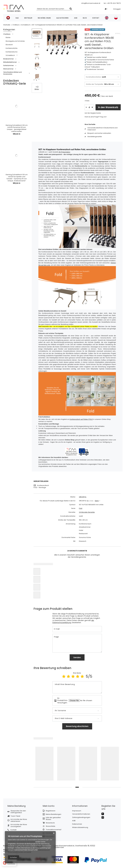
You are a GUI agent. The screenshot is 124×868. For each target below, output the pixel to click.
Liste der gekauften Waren (53, 818)
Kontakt (96, 18)
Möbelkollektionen (10, 62)
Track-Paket (15, 816)
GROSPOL (83, 497)
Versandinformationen (81, 814)
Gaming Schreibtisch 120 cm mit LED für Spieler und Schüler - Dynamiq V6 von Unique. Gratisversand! (17, 178)
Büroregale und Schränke (15, 41)
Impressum (77, 811)
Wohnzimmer (8, 69)
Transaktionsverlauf (54, 830)
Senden (77, 657)
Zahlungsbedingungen (81, 817)
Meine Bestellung (17, 806)
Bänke (8, 37)
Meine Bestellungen (54, 814)
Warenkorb (50, 823)
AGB (76, 18)
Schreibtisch (26, 25)
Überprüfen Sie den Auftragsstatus (18, 812)
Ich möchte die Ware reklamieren (19, 820)
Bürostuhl (9, 45)
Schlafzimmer (8, 65)
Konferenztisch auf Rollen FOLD (81, 419)
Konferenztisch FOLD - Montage (41, 486)
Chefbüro (16, 25)
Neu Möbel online (44, 18)
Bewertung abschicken (77, 726)
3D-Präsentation (64, 152)
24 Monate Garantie (87, 512)
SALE (17, 18)
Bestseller (28, 18)
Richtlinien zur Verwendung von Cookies (21, 842)
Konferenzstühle (12, 48)
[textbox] (54, 9)
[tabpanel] (44, 764)
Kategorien (9, 30)
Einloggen (117, 9)
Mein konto (49, 806)
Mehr (97, 501)
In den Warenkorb (108, 107)
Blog (85, 18)
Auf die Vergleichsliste (93, 113)
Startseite (7, 25)
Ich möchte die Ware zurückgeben (19, 825)
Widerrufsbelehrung (80, 827)
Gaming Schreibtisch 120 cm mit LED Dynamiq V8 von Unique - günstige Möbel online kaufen (17, 128)
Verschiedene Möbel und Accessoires (12, 73)
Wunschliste (50, 826)
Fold (81, 508)
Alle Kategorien (62, 18)
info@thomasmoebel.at (91, 3)
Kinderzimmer (8, 59)
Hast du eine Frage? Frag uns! (96, 117)
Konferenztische (12, 52)
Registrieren (51, 811)
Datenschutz (77, 824)
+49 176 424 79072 (114, 3)
